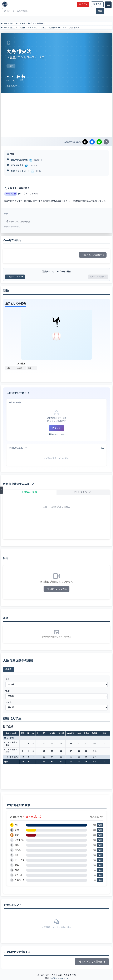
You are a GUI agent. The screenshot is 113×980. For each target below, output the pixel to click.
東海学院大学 (17, 165)
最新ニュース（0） (30, 492)
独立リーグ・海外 (18, 24)
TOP (4, 24)
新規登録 (97, 4)
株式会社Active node (59, 978)
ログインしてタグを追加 (18, 222)
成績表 (8, 669)
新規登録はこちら (56, 434)
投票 (100, 825)
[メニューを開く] (1, 490)
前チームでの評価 (15, 277)
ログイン (83, 4)
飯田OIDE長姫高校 (20, 160)
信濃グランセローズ (58, 28)
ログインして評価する (93, 255)
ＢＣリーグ (33, 28)
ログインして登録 (57, 589)
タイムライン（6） (83, 492)
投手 (30, 24)
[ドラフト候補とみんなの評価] (5, 4)
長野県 (43, 28)
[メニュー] (108, 5)
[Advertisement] (56, 115)
